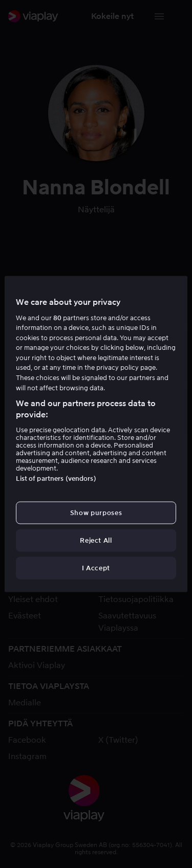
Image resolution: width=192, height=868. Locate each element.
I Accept (96, 568)
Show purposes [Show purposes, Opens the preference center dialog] (96, 512)
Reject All (96, 540)
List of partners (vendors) (56, 478)
